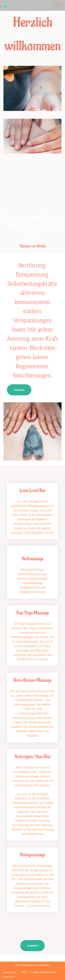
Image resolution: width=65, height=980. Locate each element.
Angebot (19, 390)
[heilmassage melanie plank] (6, 5)
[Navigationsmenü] (58, 5)
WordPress (44, 965)
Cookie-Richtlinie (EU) (44, 972)
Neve (18, 965)
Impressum (9, 977)
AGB (24, 972)
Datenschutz (10, 972)
